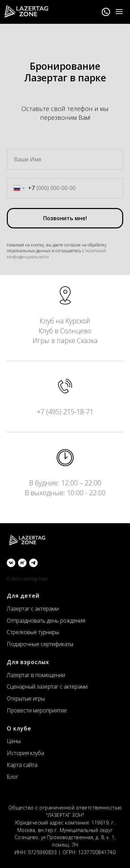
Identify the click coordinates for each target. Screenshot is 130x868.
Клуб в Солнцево (65, 331)
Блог (13, 777)
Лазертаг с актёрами (33, 609)
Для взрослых (28, 662)
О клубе (19, 728)
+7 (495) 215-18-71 (65, 412)
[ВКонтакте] (11, 563)
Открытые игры (26, 698)
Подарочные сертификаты (40, 644)
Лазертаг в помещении (36, 675)
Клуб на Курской (65, 321)
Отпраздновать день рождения (46, 621)
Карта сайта (22, 765)
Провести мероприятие (37, 710)
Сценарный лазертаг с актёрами (47, 687)
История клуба (25, 753)
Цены (14, 741)
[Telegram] (33, 563)
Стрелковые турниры (33, 632)
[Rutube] (22, 563)
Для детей (23, 596)
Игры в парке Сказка (65, 341)
